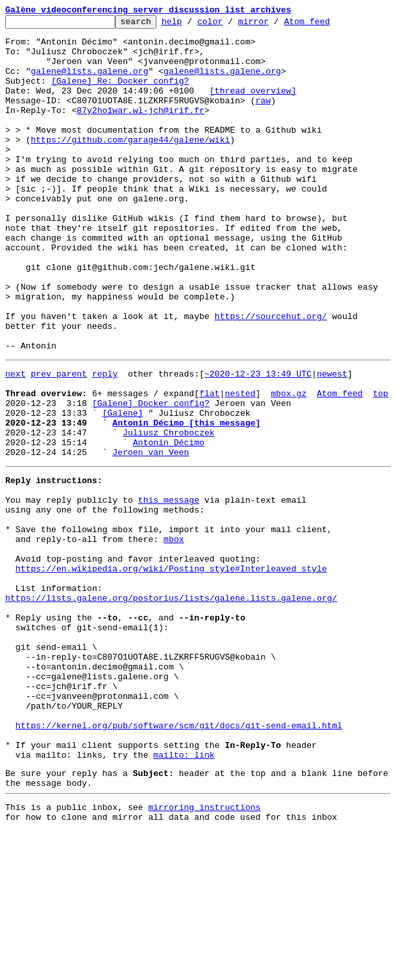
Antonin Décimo (169, 524)
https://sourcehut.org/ (271, 377)
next (15, 442)
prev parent (59, 442)
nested (240, 465)
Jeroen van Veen (151, 536)
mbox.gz (289, 465)
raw (263, 118)
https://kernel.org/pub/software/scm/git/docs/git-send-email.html (179, 860)
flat (209, 465)
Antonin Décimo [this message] (187, 501)
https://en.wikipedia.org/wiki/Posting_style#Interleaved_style (171, 672)
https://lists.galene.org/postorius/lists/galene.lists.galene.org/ (171, 707)
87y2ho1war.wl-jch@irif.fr (140, 129)
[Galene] (122, 489)
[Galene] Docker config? (151, 477)
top (381, 465)
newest (332, 442)
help (192, 25)
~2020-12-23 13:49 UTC (258, 442)
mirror (274, 25)
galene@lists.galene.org (89, 82)
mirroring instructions (204, 954)
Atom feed (327, 25)
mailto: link (184, 896)
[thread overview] (253, 106)
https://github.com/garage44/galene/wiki (130, 165)
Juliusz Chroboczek (168, 513)
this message (169, 590)
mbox (174, 637)
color (230, 25)
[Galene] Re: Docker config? (120, 94)
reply (105, 442)
